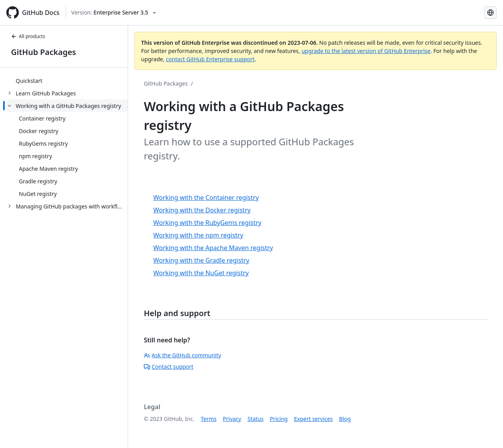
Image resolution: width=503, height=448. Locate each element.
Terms (209, 419)
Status (256, 419)
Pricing (279, 419)
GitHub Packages (43, 52)
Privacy (232, 419)
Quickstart (29, 81)
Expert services (313, 419)
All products (28, 36)
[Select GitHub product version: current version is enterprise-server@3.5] (114, 13)
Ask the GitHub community (183, 355)
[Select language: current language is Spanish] (490, 13)
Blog (345, 419)
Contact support (169, 367)
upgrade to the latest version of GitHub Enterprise (366, 51)
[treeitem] (67, 80)
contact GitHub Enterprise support (210, 59)
